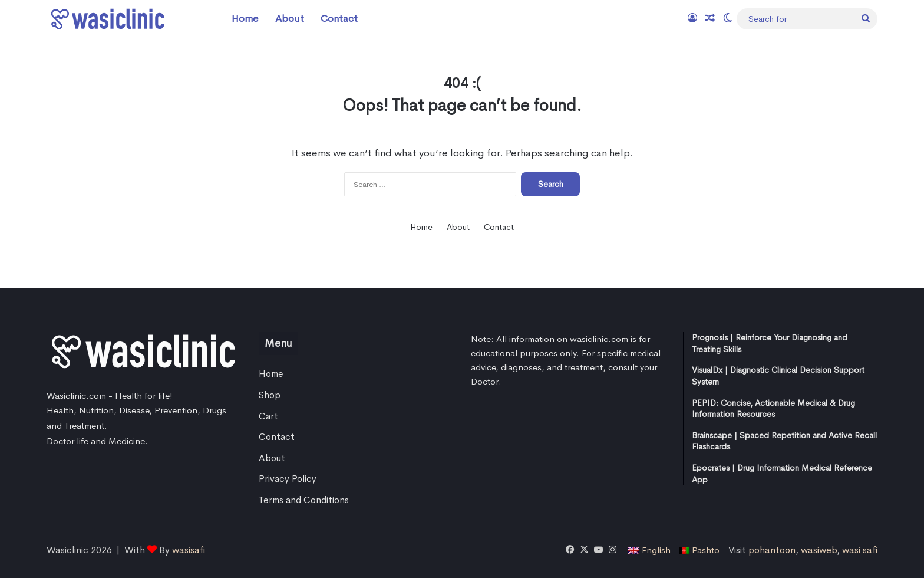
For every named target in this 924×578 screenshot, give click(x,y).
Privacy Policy (288, 479)
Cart (268, 416)
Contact (339, 19)
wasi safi (860, 550)
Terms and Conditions (304, 500)
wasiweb (819, 550)
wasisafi (189, 550)
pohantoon (772, 550)
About (290, 19)
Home (245, 19)
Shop (270, 395)
